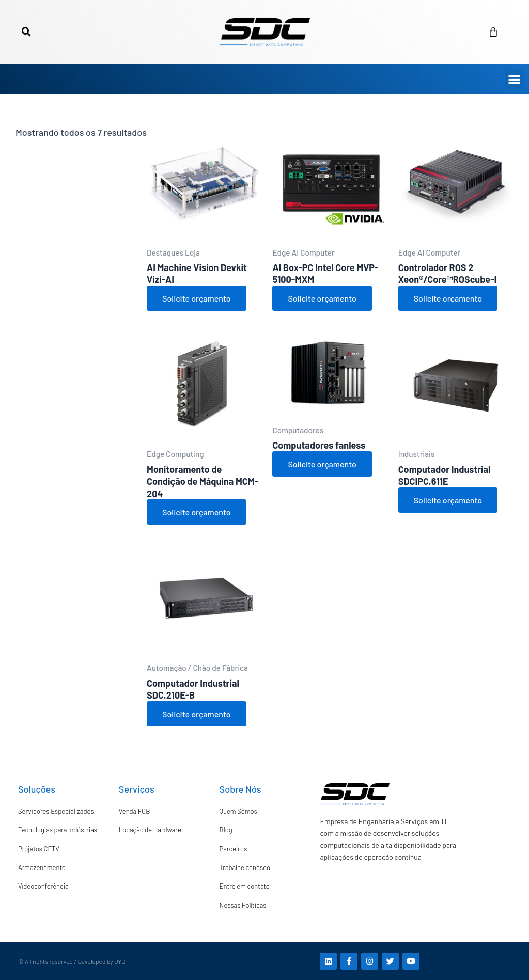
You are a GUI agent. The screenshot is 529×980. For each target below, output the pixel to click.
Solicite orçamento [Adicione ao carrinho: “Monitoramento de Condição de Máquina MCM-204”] (196, 512)
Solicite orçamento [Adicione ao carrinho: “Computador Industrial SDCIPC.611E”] (448, 500)
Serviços (137, 789)
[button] (26, 32)
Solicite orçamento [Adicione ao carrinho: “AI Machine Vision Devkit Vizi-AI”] (196, 298)
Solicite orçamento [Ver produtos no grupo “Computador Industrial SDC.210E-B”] (196, 714)
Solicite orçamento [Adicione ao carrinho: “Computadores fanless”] (322, 464)
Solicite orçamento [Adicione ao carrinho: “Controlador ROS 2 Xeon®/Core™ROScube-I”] (448, 298)
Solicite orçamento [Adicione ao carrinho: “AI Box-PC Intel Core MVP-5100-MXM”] (322, 298)
